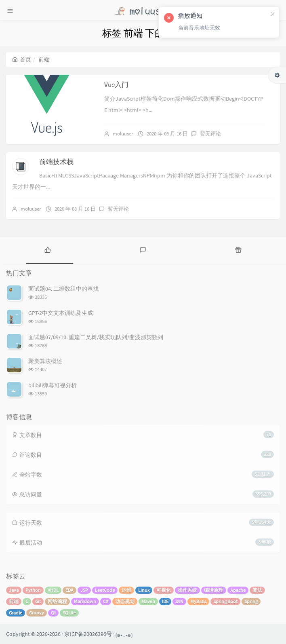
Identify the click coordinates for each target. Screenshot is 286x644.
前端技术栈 (56, 162)
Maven (148, 601)
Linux (144, 590)
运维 (126, 590)
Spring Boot (225, 601)
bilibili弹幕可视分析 (53, 385)
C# (106, 601)
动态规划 (125, 601)
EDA (69, 590)
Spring (251, 601)
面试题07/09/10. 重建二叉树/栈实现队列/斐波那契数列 (96, 337)
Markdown (85, 601)
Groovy (37, 613)
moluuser (123, 134)
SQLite (69, 613)
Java (14, 590)
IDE (165, 601)
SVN (179, 601)
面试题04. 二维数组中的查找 (63, 289)
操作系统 (187, 590)
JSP (84, 590)
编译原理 (214, 590)
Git (38, 601)
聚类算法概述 (45, 361)
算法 (257, 590)
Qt (53, 613)
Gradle (16, 613)
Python (33, 590)
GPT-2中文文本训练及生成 (61, 313)
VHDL (53, 590)
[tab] (48, 249)
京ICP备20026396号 (88, 634)
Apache (238, 590)
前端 (14, 601)
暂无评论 (210, 134)
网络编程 (57, 601)
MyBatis (198, 601)
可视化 (164, 590)
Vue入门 (116, 84)
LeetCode (105, 590)
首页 (22, 59)
